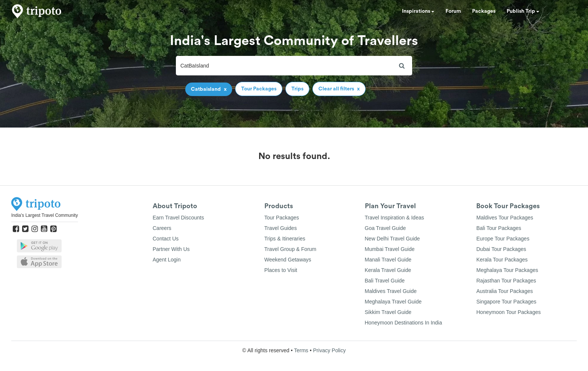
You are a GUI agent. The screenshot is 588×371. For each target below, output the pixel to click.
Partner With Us (171, 249)
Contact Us (166, 239)
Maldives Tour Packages (505, 218)
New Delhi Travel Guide (392, 239)
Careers (162, 228)
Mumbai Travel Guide (390, 249)
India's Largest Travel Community (45, 215)
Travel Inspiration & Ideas (394, 218)
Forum (453, 11)
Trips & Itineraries (285, 239)
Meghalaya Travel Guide (393, 302)
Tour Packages (282, 218)
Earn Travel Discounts (178, 218)
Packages (484, 11)
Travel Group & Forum (290, 249)
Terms (301, 350)
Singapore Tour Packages (506, 302)
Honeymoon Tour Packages (508, 312)
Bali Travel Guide (385, 281)
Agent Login (167, 260)
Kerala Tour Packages (502, 260)
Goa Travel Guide (385, 228)
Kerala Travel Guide (388, 270)
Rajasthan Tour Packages (506, 281)
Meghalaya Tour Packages (507, 270)
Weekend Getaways (288, 260)
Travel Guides (281, 228)
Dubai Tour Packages (501, 249)
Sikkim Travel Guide (388, 312)
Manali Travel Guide (388, 260)
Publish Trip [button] (523, 11)
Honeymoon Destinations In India (403, 323)
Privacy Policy (329, 350)
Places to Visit (281, 270)
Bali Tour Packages (499, 228)
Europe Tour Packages (503, 239)
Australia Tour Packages (505, 291)
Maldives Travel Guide (391, 291)
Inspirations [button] (418, 11)
